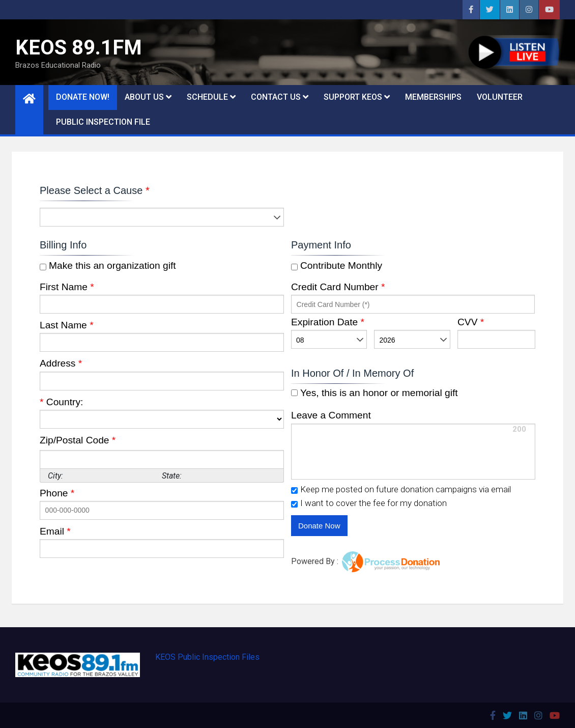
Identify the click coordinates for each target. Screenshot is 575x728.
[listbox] (162, 217)
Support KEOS (353, 97)
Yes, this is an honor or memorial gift (378, 393)
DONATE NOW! (83, 97)
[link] (420, 527)
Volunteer (500, 97)
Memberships (433, 97)
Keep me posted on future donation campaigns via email (406, 489)
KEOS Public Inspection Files (207, 657)
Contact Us (276, 97)
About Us (144, 97)
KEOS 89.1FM (79, 48)
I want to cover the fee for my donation (373, 503)
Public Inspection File (103, 122)
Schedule (207, 97)
